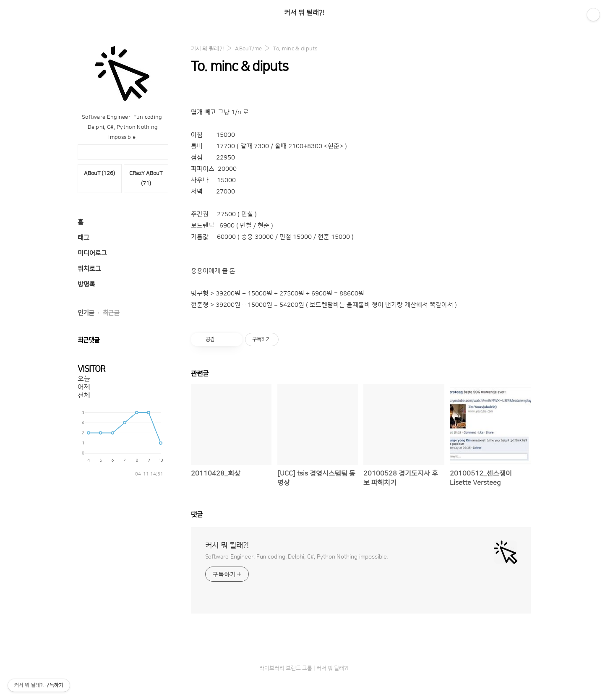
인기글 (86, 313)
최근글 (111, 313)
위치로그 (89, 269)
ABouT (99, 173)
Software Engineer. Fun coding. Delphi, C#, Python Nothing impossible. (297, 557)
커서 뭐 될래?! (304, 13)
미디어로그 (92, 253)
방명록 (86, 284)
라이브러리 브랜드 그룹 (286, 668)
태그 (84, 238)
